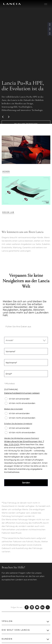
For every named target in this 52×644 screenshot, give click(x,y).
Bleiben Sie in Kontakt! (13, 409)
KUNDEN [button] (7, 639)
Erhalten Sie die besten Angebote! (18, 424)
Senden (26, 483)
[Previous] (3, 117)
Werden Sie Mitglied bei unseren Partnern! (22, 438)
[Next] (9, 117)
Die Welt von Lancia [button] (16, 630)
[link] (26, 124)
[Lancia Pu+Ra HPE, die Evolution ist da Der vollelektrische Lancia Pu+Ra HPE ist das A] (26, 62)
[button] (50, 25)
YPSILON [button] (7, 621)
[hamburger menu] (46, 4)
